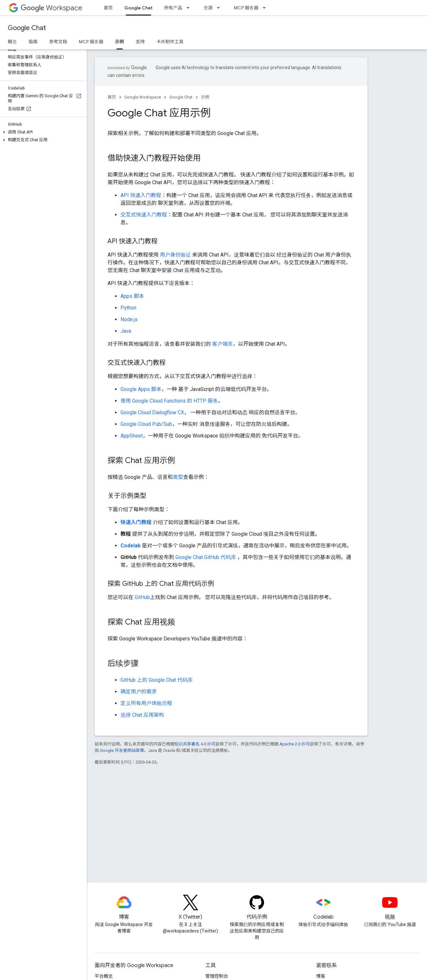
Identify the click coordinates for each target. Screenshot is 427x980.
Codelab (130, 546)
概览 (12, 42)
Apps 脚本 (132, 296)
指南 (33, 42)
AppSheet (132, 436)
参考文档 (58, 42)
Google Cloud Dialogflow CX (152, 412)
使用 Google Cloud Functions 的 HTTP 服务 (169, 401)
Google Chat (27, 28)
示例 (205, 97)
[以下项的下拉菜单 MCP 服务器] (266, 8)
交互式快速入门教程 (144, 215)
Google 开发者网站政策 (122, 750)
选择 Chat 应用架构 (142, 715)
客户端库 (223, 344)
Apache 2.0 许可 (295, 744)
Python (128, 308)
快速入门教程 (136, 522)
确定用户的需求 (139, 692)
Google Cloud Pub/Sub (146, 424)
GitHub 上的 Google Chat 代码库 (157, 680)
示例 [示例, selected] (120, 42)
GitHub (142, 597)
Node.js (129, 319)
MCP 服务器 (246, 8)
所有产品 (173, 8)
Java (126, 331)
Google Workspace (143, 97)
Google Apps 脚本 (141, 389)
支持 (140, 42)
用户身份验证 (175, 255)
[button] (42, 132)
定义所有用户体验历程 (146, 703)
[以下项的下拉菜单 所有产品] (190, 8)
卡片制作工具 (170, 42)
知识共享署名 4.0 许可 (195, 744)
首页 (108, 8)
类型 (178, 477)
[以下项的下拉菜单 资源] (220, 8)
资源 (208, 8)
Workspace (52, 8)
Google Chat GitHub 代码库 (206, 557)
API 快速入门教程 (141, 195)
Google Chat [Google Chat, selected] (138, 8)
